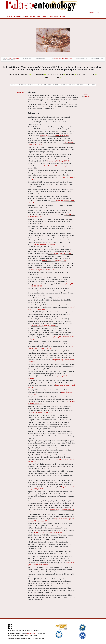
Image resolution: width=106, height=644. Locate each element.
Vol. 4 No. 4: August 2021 (13, 58)
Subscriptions (48, 16)
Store (13, 16)
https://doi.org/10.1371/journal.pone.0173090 (54, 136)
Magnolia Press (32, 633)
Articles (26, 16)
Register (92, 13)
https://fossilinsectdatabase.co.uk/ (55, 166)
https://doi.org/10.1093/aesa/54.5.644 (54, 261)
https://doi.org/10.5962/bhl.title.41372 (43, 270)
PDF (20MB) (21, 92)
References (87, 97)
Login (98, 13)
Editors (62, 16)
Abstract (86, 94)
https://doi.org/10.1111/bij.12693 (41, 413)
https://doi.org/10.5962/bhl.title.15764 (42, 244)
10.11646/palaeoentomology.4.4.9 (63, 58)
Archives (33, 16)
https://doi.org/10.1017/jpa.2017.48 (58, 161)
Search (56, 16)
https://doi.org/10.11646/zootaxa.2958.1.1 (45, 325)
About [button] (39, 16)
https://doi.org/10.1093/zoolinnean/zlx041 (48, 532)
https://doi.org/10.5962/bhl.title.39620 (60, 254)
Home (8, 16)
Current (19, 16)
